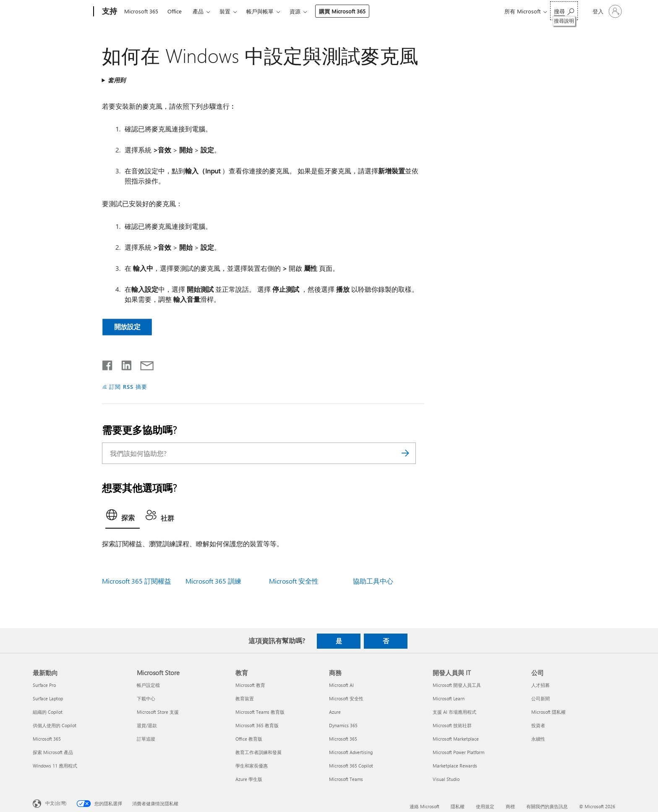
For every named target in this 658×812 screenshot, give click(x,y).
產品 (198, 11)
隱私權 (458, 806)
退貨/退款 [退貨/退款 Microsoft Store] (147, 725)
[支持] (109, 12)
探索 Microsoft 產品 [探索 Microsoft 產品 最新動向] (53, 752)
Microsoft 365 (141, 11)
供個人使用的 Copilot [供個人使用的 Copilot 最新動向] (55, 725)
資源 (295, 11)
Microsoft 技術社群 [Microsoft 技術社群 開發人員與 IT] (452, 725)
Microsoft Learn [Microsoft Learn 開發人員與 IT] (449, 698)
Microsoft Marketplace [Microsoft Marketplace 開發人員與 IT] (456, 739)
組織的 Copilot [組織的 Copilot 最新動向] (48, 712)
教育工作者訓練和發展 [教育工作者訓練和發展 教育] (258, 752)
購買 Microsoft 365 (342, 11)
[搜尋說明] (564, 11)
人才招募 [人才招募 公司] (540, 685)
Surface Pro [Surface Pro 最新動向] (44, 685)
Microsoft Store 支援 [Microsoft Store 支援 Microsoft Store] (158, 712)
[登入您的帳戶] (606, 11)
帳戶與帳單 (260, 11)
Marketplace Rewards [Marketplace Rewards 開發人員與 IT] (455, 766)
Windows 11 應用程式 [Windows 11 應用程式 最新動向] (55, 766)
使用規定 (485, 806)
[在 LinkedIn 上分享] (123, 364)
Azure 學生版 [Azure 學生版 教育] (249, 779)
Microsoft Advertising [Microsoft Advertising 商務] (351, 752)
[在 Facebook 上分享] (108, 364)
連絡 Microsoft (424, 806)
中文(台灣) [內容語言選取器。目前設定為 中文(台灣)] (56, 803)
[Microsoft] (61, 12)
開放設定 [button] (127, 326)
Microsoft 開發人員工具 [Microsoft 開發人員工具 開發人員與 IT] (457, 685)
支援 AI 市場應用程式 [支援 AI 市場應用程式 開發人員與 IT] (454, 712)
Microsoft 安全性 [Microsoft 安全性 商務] (346, 698)
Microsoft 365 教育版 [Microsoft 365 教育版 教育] (257, 725)
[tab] (123, 517)
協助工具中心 (373, 581)
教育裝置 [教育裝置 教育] (245, 698)
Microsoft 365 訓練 (213, 581)
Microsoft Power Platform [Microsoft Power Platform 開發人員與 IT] (458, 752)
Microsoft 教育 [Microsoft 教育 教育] (250, 685)
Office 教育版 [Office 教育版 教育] (249, 739)
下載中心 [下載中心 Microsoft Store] (146, 698)
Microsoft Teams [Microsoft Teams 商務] (346, 779)
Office (175, 11)
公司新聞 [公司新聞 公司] (540, 698)
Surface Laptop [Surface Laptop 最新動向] (48, 698)
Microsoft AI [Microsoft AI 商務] (341, 685)
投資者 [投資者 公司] (538, 725)
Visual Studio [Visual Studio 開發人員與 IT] (446, 779)
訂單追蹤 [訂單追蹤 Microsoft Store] (146, 739)
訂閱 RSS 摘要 (128, 386)
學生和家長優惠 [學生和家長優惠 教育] (252, 766)
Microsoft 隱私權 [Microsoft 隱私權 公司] (548, 712)
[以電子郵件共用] (143, 364)
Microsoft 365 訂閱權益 (137, 581)
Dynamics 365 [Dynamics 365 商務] (343, 725)
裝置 (225, 11)
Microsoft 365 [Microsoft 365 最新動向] (47, 739)
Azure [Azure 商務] (335, 712)
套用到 (117, 80)
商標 (510, 806)
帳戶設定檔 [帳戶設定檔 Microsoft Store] (148, 685)
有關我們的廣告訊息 (547, 806)
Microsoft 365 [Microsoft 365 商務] (343, 739)
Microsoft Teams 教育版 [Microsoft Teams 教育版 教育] (260, 712)
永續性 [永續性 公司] (538, 739)
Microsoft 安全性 (294, 581)
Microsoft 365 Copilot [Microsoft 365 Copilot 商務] (351, 766)
